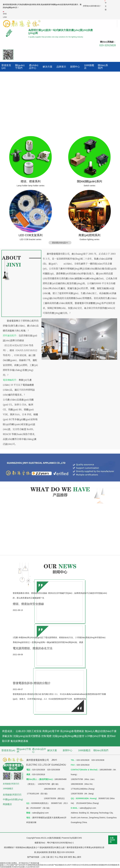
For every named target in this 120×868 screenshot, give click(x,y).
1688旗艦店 (89, 67)
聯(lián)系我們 (103, 67)
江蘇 (48, 857)
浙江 (52, 857)
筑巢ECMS (77, 838)
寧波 (61, 857)
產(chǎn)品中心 (34, 67)
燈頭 (35, 5)
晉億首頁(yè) (6, 67)
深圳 (66, 857)
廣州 (79, 857)
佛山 (75, 857)
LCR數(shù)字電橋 (96, 736)
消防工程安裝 (34, 731)
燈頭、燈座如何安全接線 (28, 604)
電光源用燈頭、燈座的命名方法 (33, 648)
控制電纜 (46, 736)
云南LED (21, 731)
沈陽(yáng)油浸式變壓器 (27, 736)
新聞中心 (75, 67)
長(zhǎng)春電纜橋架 (72, 731)
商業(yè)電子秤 (51, 731)
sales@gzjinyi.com (88, 808)
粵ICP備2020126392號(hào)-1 (60, 843)
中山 (57, 857)
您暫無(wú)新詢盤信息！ (92, 6)
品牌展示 (61, 67)
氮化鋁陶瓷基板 (19, 741)
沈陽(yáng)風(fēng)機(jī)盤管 (68, 736)
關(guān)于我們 (20, 67)
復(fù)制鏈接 (55, 838)
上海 (43, 857)
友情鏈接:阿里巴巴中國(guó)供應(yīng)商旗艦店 (13, 799)
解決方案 (48, 67)
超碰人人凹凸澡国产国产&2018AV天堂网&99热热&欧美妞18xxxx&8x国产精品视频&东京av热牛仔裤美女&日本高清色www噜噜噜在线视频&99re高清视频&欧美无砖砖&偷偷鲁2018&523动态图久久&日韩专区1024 (60, 866)
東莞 (70, 857)
